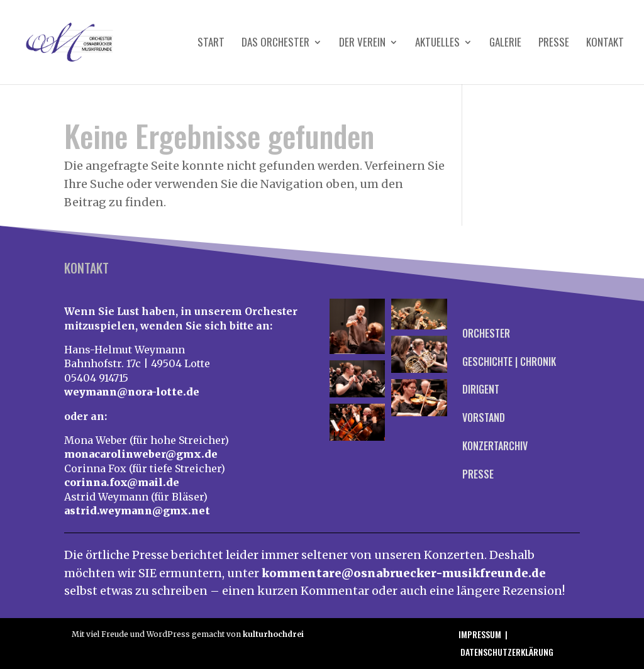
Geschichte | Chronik (509, 362)
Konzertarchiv (495, 446)
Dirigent (481, 389)
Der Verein (362, 44)
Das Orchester (275, 44)
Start (211, 44)
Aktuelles (437, 44)
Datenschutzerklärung (507, 652)
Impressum (480, 634)
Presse (554, 44)
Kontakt (605, 44)
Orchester (486, 333)
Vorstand (484, 417)
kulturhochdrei (273, 634)
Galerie (505, 44)
